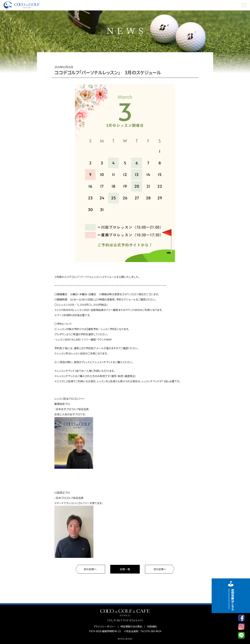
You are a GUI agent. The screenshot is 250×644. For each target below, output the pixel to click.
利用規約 (152, 626)
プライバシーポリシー (105, 626)
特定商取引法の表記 (131, 626)
